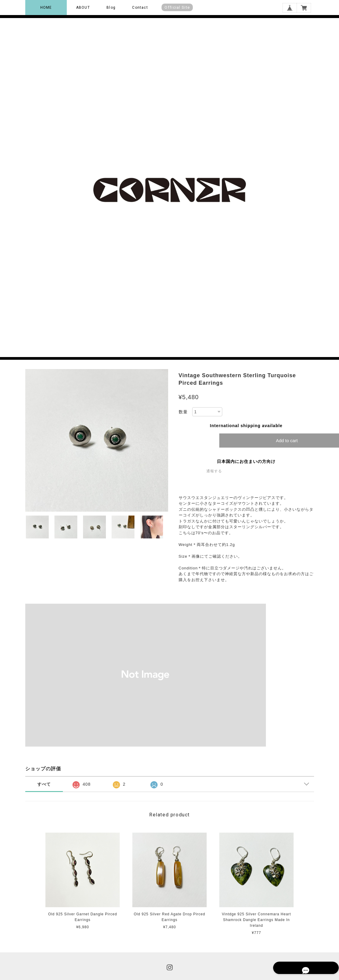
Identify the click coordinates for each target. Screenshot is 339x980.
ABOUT (83, 8)
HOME (46, 8)
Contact (140, 8)
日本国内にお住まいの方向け (246, 461)
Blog (111, 8)
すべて (44, 784)
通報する (214, 471)
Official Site (177, 7)
